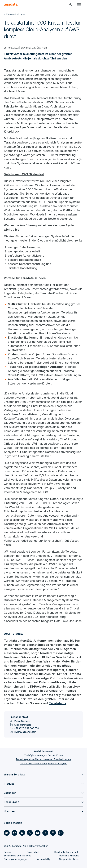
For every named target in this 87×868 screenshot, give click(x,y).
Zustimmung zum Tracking (18, 856)
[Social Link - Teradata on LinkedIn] (7, 833)
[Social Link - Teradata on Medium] (22, 833)
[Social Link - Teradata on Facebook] (45, 833)
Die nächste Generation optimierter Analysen (43, 763)
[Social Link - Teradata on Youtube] (38, 833)
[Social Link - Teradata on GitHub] (14, 833)
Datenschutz (33, 852)
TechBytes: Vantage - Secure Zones (44, 755)
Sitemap (8, 852)
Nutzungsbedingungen (16, 859)
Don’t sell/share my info (67, 852)
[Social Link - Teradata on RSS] (61, 833)
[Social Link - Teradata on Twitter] (30, 833)
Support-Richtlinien (69, 859)
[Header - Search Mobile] (70, 4)
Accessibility (44, 859)
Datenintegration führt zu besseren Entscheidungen (43, 759)
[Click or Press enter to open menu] (79, 4)
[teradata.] (11, 4)
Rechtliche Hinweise (69, 856)
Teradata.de (58, 703)
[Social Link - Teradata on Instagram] (53, 833)
